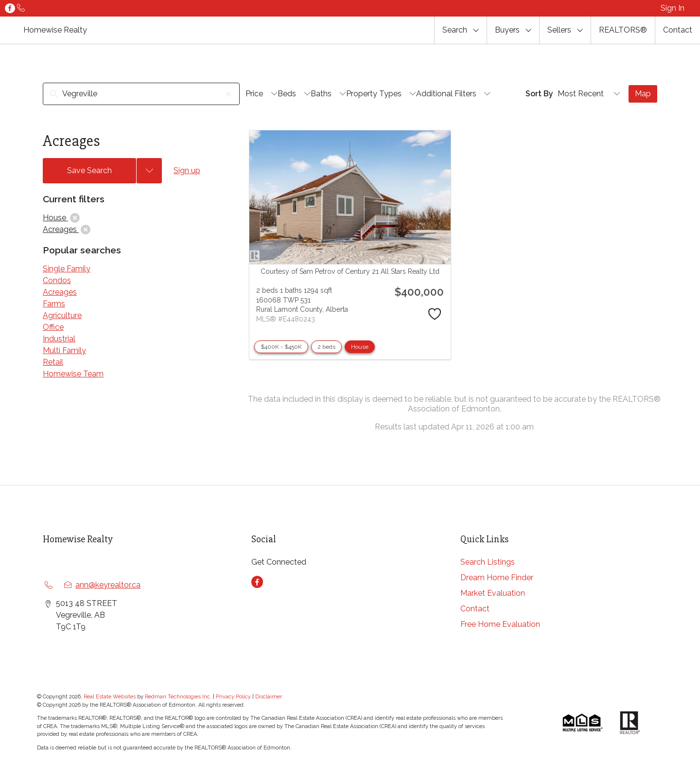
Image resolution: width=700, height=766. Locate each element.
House (360, 347)
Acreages (60, 292)
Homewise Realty (55, 30)
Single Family (67, 269)
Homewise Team (73, 374)
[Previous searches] (149, 171)
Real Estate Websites (110, 697)
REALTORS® (623, 30)
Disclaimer (269, 697)
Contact (678, 30)
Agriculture (62, 315)
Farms (54, 304)
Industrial (59, 339)
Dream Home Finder (497, 578)
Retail (53, 362)
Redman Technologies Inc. (179, 697)
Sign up (187, 170)
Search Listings (488, 562)
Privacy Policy (233, 697)
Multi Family (64, 350)
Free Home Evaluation (500, 624)
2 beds (326, 347)
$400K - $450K (281, 347)
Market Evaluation (493, 593)
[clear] (75, 218)
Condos (57, 280)
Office (53, 327)
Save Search (89, 170)
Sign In (673, 8)
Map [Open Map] (643, 94)
